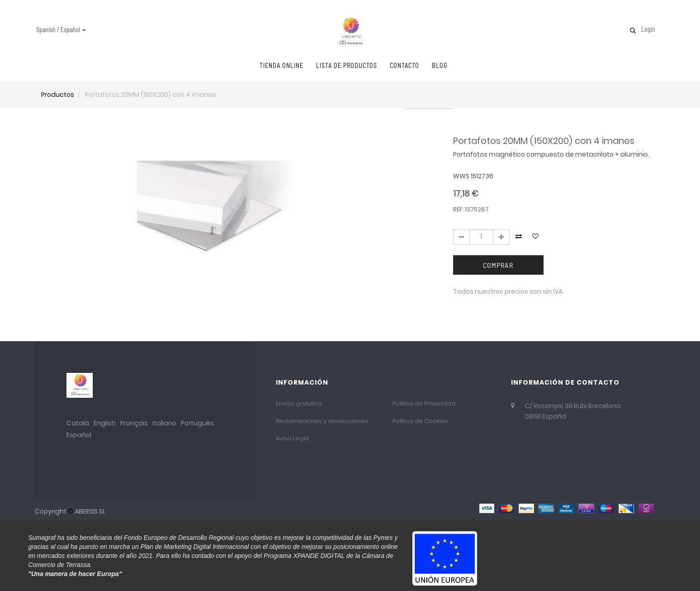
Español (79, 435)
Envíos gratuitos (299, 403)
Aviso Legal (292, 438)
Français (134, 423)
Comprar (498, 265)
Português (197, 423)
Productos (58, 95)
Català (78, 423)
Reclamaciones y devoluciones (322, 421)
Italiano (164, 423)
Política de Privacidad (424, 403)
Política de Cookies (420, 421)
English (105, 423)
